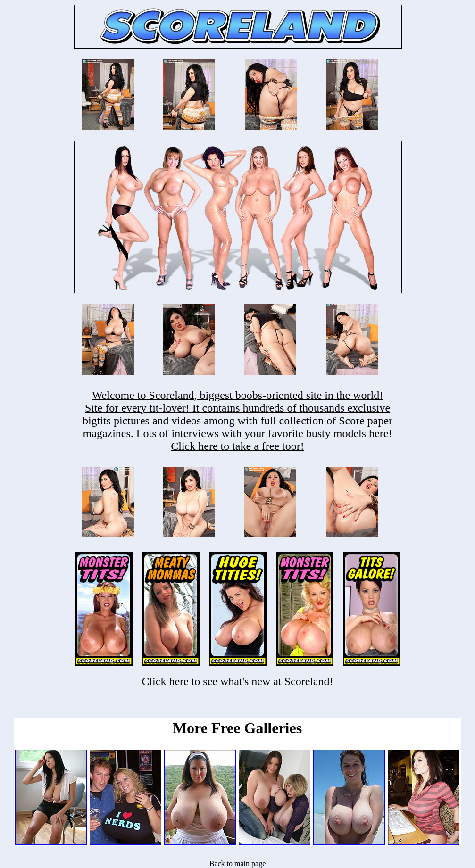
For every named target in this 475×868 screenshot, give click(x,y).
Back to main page (238, 864)
